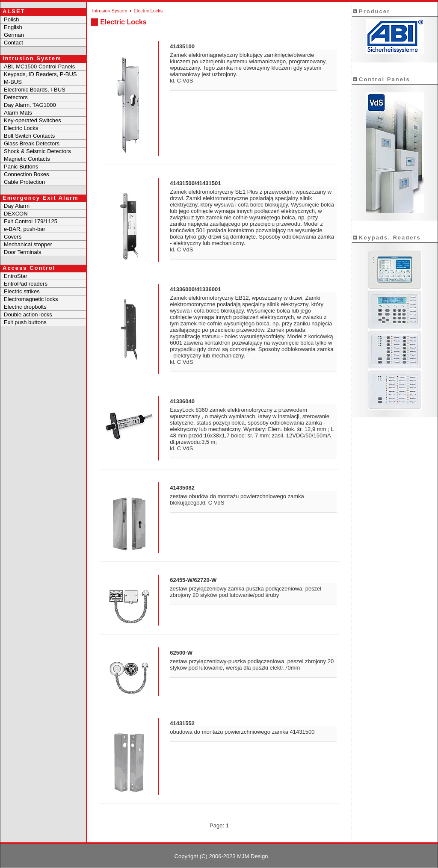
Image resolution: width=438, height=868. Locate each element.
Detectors (16, 97)
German (14, 35)
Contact (13, 43)
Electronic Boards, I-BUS (35, 90)
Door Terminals (22, 252)
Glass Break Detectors (32, 143)
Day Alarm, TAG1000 (30, 105)
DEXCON (16, 214)
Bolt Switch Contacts (29, 136)
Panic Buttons (21, 167)
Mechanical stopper (28, 244)
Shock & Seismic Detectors (37, 151)
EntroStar (16, 276)
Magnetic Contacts (27, 159)
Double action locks (28, 314)
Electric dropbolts (25, 307)
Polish (11, 19)
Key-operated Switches (33, 120)
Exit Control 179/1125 (31, 221)
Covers (13, 237)
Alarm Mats (18, 113)
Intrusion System (109, 11)
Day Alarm (17, 206)
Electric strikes (22, 291)
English (13, 27)
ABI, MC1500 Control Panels (39, 66)
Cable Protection (24, 182)
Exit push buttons (25, 322)
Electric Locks (21, 128)
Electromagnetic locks (31, 299)
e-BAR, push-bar (25, 229)
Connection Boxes (27, 174)
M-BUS (13, 82)
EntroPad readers (26, 284)
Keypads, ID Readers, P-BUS (40, 74)
